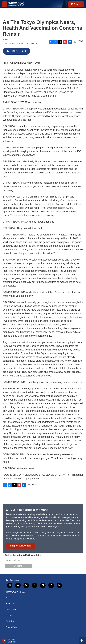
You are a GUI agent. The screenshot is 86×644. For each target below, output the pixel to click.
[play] (4, 641)
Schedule (10, 603)
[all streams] (82, 641)
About (8, 598)
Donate (77, 4)
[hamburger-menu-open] (5, 4)
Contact (9, 615)
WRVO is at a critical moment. (27, 510)
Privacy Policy (12, 627)
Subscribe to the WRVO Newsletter (23, 555)
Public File (10, 621)
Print (80, 41)
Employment (11, 609)
